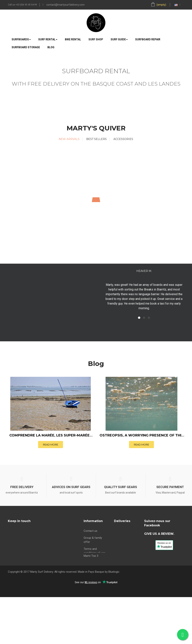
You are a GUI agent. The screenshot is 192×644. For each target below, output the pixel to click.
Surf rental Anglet (125, 566)
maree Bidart (91, 573)
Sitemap (89, 580)
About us (89, 566)
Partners (89, 559)
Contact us (90, 530)
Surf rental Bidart (124, 548)
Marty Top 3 (91, 586)
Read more (51, 445)
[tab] (69, 139)
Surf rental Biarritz (125, 540)
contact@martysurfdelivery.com (65, 5)
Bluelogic (114, 619)
